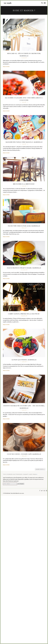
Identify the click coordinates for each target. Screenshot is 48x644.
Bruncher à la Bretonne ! (24, 239)
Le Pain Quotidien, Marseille (24, 479)
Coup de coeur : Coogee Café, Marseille (24, 602)
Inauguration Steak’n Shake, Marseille (24, 359)
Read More (6, 67)
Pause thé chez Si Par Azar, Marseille (24, 299)
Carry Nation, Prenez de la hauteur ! (24, 419)
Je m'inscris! (23, 632)
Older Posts (40, 617)
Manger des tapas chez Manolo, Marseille (24, 179)
